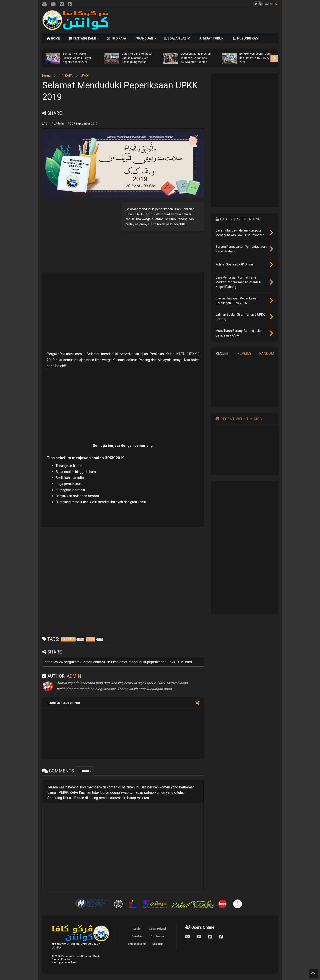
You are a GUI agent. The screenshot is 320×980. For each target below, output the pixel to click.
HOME (53, 38)
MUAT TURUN (211, 38)
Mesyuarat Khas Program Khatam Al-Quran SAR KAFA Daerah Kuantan (229, 58)
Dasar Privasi (158, 929)
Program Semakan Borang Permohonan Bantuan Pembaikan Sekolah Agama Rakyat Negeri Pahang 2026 (110, 54)
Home (46, 76)
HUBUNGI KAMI (246, 38)
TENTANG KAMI (84, 38)
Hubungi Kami (137, 944)
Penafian (137, 936)
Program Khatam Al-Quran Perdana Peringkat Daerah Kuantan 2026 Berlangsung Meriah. (170, 56)
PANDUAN (146, 38)
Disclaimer (157, 936)
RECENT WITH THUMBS (239, 419)
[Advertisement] (197, 21)
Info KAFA (66, 76)
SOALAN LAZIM (177, 38)
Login (137, 929)
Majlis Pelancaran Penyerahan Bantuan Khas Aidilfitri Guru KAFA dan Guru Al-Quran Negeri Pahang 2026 (52, 54)
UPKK (85, 76)
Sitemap (157, 944)
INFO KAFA (116, 38)
